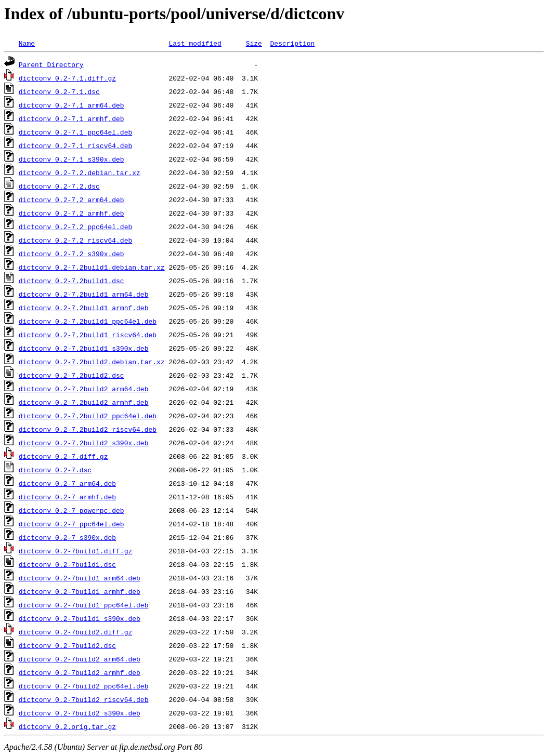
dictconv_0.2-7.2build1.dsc (71, 281)
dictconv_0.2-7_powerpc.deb (71, 510)
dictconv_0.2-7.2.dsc (59, 186)
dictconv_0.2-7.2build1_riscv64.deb (88, 335)
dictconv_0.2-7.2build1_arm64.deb (84, 294)
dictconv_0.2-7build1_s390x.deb (80, 618)
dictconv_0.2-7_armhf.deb (67, 497)
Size (254, 43)
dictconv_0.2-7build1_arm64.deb (80, 578)
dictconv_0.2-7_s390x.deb (67, 537)
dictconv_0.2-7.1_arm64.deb (71, 105)
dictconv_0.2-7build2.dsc (67, 645)
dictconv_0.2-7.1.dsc (59, 91)
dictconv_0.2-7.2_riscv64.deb (75, 240)
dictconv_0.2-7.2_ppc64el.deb (75, 227)
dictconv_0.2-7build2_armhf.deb (80, 672)
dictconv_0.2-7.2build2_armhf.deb (84, 402)
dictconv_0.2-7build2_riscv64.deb (84, 699)
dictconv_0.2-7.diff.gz (63, 456)
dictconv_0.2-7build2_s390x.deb (80, 713)
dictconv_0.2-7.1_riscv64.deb (75, 145)
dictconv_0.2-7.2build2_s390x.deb (84, 443)
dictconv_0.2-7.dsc (55, 470)
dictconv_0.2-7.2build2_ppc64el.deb (88, 416)
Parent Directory (51, 64)
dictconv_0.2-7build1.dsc (67, 564)
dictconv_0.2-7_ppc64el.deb (71, 524)
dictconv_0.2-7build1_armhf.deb (80, 591)
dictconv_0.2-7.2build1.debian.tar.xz (92, 267)
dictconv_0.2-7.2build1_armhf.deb (84, 308)
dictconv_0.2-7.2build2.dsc (71, 375)
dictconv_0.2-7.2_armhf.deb (71, 213)
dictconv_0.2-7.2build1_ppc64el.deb (88, 321)
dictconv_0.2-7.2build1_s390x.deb (84, 348)
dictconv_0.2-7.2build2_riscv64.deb (88, 429)
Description (292, 43)
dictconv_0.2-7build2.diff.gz (75, 632)
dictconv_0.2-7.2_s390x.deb (71, 254)
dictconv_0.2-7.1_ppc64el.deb (75, 132)
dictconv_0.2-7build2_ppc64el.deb (84, 686)
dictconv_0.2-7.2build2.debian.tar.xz (92, 362)
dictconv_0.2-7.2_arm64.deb (71, 200)
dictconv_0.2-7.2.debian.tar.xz (80, 173)
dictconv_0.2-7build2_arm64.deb (80, 659)
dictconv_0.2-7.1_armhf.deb (71, 118)
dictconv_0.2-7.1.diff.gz (67, 78)
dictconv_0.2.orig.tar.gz (67, 726)
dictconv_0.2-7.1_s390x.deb (71, 159)
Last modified (195, 43)
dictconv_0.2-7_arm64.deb (67, 483)
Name (27, 43)
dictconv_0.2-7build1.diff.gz (75, 551)
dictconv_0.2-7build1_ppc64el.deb (84, 605)
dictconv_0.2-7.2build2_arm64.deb (84, 389)
